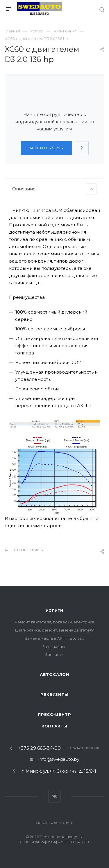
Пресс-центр (54, 714)
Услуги (54, 610)
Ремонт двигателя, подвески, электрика (54, 622)
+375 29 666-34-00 (39, 748)
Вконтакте (54, 796)
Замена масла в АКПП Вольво (55, 638)
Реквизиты (54, 694)
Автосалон (54, 674)
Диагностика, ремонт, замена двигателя (55, 630)
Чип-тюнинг (54, 646)
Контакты (54, 726)
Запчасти (54, 654)
